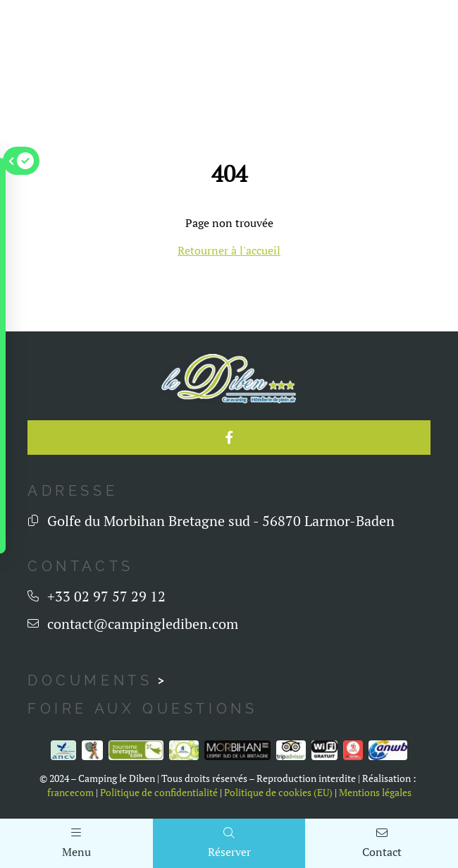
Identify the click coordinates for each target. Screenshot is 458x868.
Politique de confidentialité (159, 793)
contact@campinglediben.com (143, 624)
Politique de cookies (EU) (278, 793)
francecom (70, 793)
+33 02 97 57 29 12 (106, 596)
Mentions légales (375, 793)
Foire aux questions (142, 709)
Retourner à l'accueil (229, 250)
